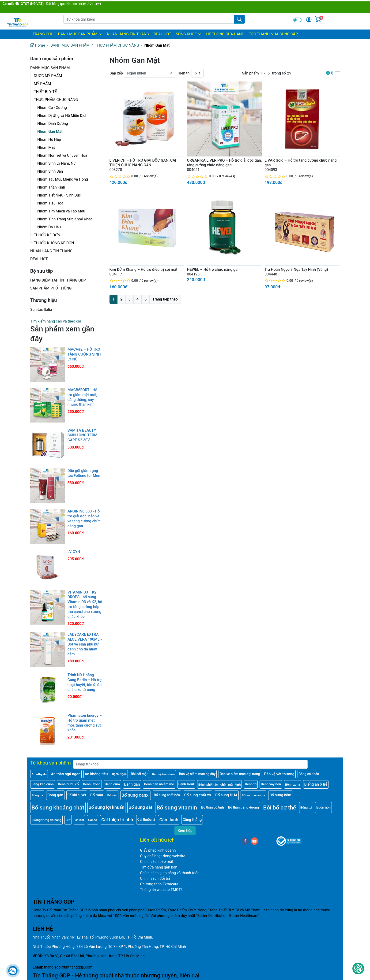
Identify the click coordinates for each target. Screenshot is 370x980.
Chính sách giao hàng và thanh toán (170, 873)
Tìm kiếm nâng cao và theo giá (56, 321)
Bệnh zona (293, 784)
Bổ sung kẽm (280, 795)
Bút (68, 820)
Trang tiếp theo (165, 299)
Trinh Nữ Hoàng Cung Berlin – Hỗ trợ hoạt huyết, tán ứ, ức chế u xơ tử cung (85, 682)
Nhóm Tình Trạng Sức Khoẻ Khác (65, 219)
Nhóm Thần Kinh (51, 187)
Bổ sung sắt (140, 807)
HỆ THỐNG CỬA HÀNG (225, 34)
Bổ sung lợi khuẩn (107, 807)
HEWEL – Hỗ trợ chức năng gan (213, 269)
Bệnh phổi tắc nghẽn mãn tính (220, 784)
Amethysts (39, 774)
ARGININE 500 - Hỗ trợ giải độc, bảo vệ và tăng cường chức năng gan (84, 518)
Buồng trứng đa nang (46, 820)
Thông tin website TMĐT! (161, 890)
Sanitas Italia (41, 310)
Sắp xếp (116, 73)
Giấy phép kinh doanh (158, 850)
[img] (309, 20)
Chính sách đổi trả (155, 878)
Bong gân (55, 795)
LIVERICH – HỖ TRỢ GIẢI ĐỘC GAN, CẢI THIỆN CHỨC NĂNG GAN (143, 163)
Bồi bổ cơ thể (279, 808)
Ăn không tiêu (96, 774)
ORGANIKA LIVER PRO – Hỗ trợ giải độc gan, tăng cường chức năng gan (224, 163)
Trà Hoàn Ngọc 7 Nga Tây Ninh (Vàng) (296, 269)
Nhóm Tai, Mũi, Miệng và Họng (63, 179)
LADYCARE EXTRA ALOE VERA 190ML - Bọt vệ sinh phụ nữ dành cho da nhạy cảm (85, 644)
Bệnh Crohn (92, 784)
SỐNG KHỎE (189, 34)
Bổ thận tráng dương (244, 807)
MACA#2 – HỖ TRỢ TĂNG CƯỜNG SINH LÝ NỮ (84, 354)
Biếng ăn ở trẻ (316, 784)
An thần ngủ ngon (66, 774)
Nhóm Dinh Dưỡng (53, 124)
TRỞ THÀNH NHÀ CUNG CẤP (273, 34)
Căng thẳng (192, 820)
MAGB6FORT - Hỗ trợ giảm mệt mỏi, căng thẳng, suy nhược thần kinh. (82, 397)
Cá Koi (79, 820)
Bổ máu (97, 795)
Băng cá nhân (309, 774)
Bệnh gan (132, 784)
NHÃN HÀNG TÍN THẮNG (128, 34)
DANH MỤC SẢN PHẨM (80, 34)
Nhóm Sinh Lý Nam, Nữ (57, 163)
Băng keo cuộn (43, 784)
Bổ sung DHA (226, 795)
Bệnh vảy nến (271, 784)
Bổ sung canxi (136, 795)
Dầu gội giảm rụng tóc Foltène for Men (84, 473)
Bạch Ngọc (119, 774)
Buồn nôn (323, 807)
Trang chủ (43, 34)
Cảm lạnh (169, 820)
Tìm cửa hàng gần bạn (159, 867)
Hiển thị (184, 73)
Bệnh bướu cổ (68, 784)
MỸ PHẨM (42, 84)
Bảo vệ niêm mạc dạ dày (197, 774)
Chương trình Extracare (159, 884)
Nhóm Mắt (46, 147)
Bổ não (112, 795)
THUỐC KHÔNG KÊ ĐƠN (54, 243)
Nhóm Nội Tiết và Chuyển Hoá (62, 155)
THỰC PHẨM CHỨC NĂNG (56, 100)
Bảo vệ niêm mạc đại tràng (240, 774)
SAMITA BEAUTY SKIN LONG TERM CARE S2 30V (83, 435)
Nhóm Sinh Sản (50, 171)
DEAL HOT (162, 34)
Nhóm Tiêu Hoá (50, 203)
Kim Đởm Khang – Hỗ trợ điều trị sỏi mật (143, 269)
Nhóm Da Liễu (49, 227)
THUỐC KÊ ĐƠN (47, 235)
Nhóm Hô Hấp (49, 139)
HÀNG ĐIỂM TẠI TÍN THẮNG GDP (58, 280)
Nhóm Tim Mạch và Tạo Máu (61, 211)
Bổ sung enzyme (253, 795)
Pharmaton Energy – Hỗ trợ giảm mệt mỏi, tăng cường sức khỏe (85, 723)
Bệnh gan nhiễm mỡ (159, 784)
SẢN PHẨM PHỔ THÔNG (51, 288)
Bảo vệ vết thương (279, 774)
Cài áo (93, 820)
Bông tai (306, 807)
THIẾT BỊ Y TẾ (45, 92)
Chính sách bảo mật (157, 862)
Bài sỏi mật (139, 774)
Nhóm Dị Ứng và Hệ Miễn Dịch (62, 116)
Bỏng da (37, 795)
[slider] (124, 176)
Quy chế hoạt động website (163, 856)
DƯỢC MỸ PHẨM (48, 76)
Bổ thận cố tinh (213, 807)
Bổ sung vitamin (177, 808)
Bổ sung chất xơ (198, 795)
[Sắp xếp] (150, 73)
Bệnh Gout (186, 784)
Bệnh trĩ (251, 784)
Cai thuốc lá (146, 820)
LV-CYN (74, 552)
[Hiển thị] (198, 73)
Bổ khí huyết (77, 795)
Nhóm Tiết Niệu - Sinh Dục (59, 195)
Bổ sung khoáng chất (58, 808)
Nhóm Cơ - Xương (52, 108)
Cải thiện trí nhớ (117, 820)
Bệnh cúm (112, 784)
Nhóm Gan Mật (50, 132)
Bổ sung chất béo (167, 795)
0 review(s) (149, 176)
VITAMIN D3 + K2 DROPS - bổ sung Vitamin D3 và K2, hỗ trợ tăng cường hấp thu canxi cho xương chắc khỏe (85, 604)
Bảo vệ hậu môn (163, 774)
